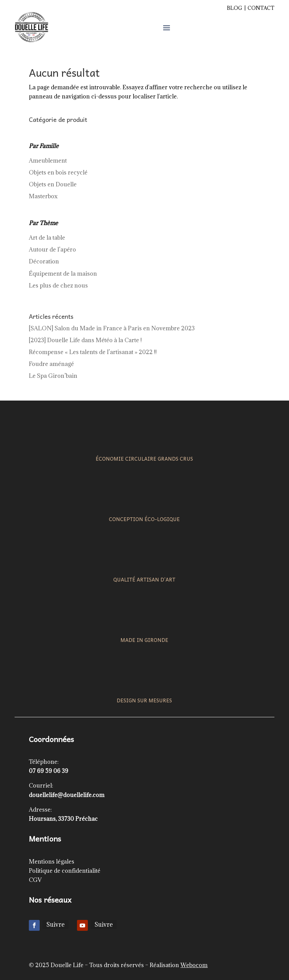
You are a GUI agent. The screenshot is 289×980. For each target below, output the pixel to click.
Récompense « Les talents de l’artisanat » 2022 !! (93, 352)
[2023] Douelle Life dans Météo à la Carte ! (85, 340)
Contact (261, 8)
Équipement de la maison (63, 274)
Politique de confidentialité (65, 871)
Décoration (44, 261)
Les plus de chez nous (58, 285)
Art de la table (47, 238)
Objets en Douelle (53, 184)
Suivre (55, 924)
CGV (35, 880)
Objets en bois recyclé (58, 172)
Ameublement (48, 161)
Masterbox (43, 196)
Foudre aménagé (51, 364)
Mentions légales (52, 862)
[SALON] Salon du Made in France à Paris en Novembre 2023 (112, 328)
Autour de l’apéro (52, 249)
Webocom (194, 965)
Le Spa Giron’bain (53, 376)
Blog (235, 8)
